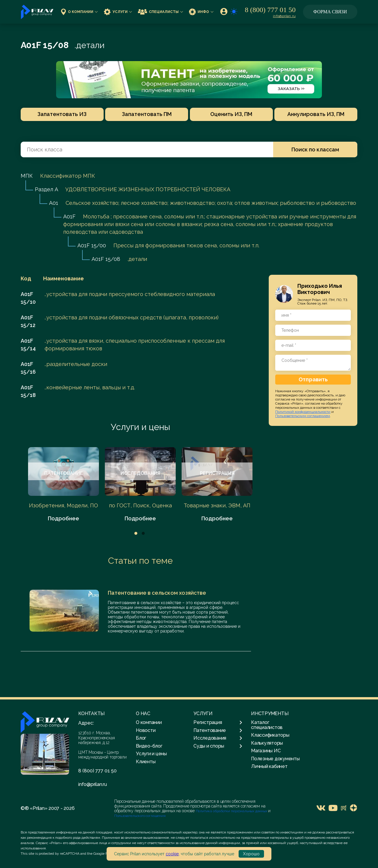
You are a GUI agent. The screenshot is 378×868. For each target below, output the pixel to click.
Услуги (118, 12)
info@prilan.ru (284, 16)
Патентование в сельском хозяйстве (157, 593)
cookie (172, 854)
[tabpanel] (63, 485)
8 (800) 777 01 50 (270, 10)
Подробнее (63, 518)
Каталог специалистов (267, 725)
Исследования (218, 738)
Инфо (201, 12)
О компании (79, 12)
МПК (27, 176)
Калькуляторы (267, 743)
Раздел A (46, 189)
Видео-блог (149, 746)
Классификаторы (270, 735)
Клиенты (146, 762)
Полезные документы (275, 759)
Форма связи (330, 12)
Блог (141, 738)
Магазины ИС (266, 751)
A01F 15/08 (106, 259)
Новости (146, 730)
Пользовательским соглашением (303, 416)
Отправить (313, 379)
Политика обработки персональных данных (232, 811)
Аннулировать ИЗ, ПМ (318, 114)
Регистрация (218, 722)
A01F (69, 216)
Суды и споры (218, 746)
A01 (54, 203)
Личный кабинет (269, 766)
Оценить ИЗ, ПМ (232, 114)
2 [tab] (143, 533)
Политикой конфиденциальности (303, 412)
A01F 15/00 (92, 245)
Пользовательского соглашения (140, 816)
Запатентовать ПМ (146, 114)
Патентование (218, 730)
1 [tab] (136, 533)
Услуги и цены (140, 427)
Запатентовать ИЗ (60, 114)
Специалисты (161, 12)
